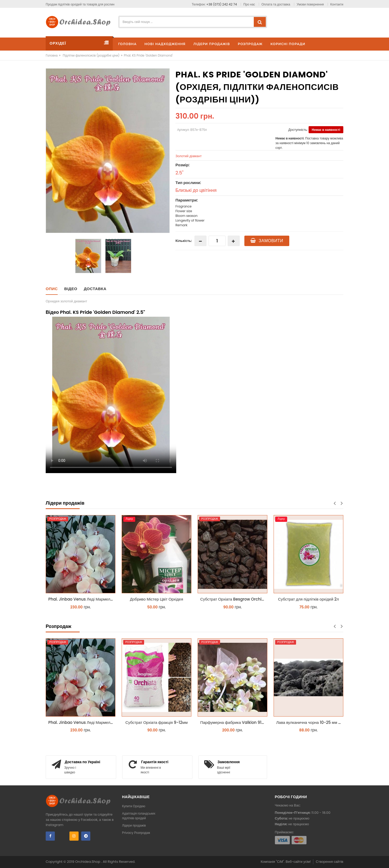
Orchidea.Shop (88, 862)
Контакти (337, 4)
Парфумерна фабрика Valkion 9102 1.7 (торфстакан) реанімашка (234, 722)
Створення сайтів (330, 862)
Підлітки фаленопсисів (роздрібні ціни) (91, 55)
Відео (71, 289)
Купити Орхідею (134, 806)
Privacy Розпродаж (136, 833)
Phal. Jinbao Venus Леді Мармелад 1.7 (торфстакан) (82, 599)
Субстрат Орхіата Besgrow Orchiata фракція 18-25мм (234, 599)
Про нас (249, 4)
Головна (52, 55)
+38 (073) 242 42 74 (222, 4)
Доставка (95, 289)
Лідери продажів (134, 825)
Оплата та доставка (276, 4)
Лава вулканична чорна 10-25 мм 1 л (310, 722)
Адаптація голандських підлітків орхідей (139, 816)
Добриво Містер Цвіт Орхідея (157, 599)
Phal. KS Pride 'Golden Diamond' (148, 55)
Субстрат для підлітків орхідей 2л (308, 599)
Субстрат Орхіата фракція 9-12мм (156, 722)
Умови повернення (310, 4)
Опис (52, 289)
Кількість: (184, 241)
